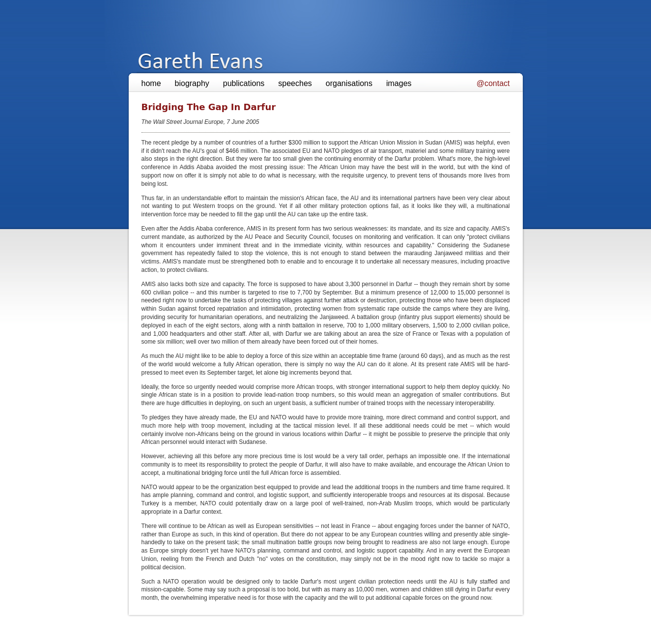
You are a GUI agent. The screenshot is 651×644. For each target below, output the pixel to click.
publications (244, 83)
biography (192, 83)
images (399, 83)
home (151, 83)
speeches (295, 83)
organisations (349, 83)
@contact (493, 83)
